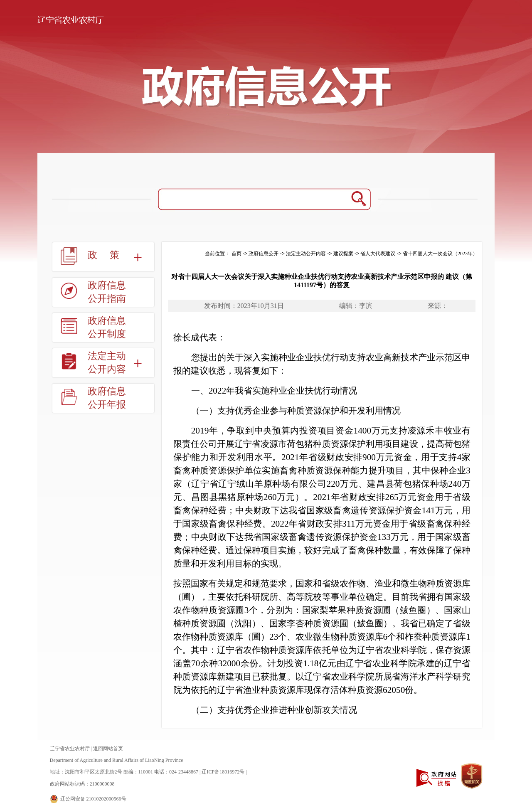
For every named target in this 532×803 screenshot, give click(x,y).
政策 (110, 255)
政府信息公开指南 (107, 292)
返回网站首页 (108, 749)
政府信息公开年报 (107, 398)
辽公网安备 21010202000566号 (93, 799)
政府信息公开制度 (107, 327)
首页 (236, 254)
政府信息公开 (264, 254)
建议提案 (343, 254)
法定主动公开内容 (107, 363)
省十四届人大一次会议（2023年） (440, 254)
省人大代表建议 (378, 254)
